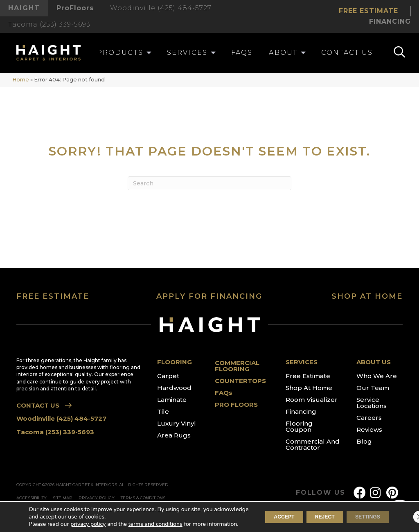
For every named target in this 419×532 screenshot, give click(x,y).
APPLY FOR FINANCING (209, 296)
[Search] (209, 183)
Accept (258, 513)
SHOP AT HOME (367, 296)
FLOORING (175, 362)
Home (21, 80)
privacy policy (88, 517)
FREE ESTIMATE (53, 296)
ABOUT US (374, 362)
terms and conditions (155, 517)
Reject (309, 513)
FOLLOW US (321, 493)
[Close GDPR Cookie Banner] (406, 513)
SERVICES (302, 362)
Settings (362, 513)
